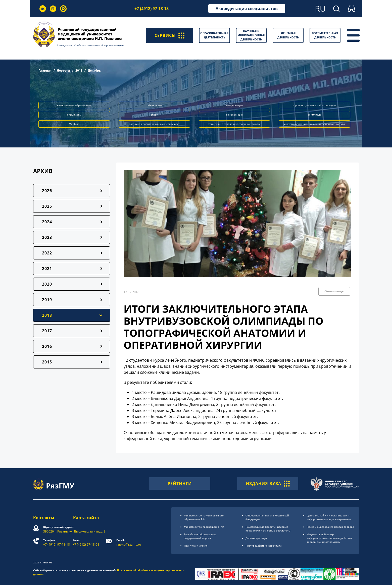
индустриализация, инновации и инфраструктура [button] (314, 124)
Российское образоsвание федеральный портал (200, 536)
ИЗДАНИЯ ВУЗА (268, 484)
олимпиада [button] (314, 115)
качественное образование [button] (74, 105)
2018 (79, 70)
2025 (47, 206)
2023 (47, 237)
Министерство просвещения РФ (204, 527)
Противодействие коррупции (263, 546)
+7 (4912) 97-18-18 (152, 9)
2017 (47, 331)
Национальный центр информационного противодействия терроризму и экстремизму (329, 538)
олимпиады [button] (74, 115)
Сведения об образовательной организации (91, 45)
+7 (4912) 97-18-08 (86, 542)
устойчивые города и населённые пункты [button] (234, 124)
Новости (63, 70)
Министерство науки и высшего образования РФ (204, 517)
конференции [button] (234, 105)
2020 (47, 284)
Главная (45, 70)
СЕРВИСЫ (169, 35)
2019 (47, 300)
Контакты (44, 518)
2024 (47, 222)
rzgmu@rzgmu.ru (129, 542)
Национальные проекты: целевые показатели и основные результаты (268, 529)
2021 (47, 269)
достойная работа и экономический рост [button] (154, 124)
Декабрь (94, 70)
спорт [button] (154, 115)
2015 (47, 362)
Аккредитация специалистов (247, 9)
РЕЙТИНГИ (180, 484)
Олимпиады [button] (334, 291)
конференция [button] (234, 115)
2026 (47, 191)
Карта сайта (86, 518)
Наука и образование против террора (330, 527)
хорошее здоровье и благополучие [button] (314, 105)
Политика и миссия (196, 546)
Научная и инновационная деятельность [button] (251, 35)
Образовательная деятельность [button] (214, 35)
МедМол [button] (74, 124)
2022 (47, 253)
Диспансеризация (257, 538)
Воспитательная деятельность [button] (325, 35)
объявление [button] (154, 105)
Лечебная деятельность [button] (288, 35)
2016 (47, 346)
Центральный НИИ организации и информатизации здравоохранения (329, 517)
